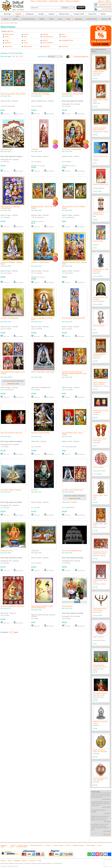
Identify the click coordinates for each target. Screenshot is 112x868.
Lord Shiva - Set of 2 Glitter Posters (73, 490)
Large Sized (46, 47)
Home (33, 1)
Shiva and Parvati (67, 606)
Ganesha (45, 34)
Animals (15, 19)
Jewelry (51, 14)
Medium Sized (28, 47)
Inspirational (78, 19)
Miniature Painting (23, 845)
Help (62, 1)
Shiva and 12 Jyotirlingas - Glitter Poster (13, 606)
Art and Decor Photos (29, 19)
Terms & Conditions (72, 1)
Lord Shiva (34, 149)
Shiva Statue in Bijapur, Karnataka (11, 490)
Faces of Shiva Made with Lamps (72, 551)
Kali (25, 40)
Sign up (101, 1)
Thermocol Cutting (58, 845)
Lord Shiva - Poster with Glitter (40, 433)
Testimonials (54, 1)
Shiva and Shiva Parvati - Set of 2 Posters (13, 94)
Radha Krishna (9, 34)
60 (17, 56)
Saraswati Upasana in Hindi (101, 184)
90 (21, 56)
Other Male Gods (48, 37)
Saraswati (8, 43)
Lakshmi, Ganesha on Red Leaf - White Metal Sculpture (100, 780)
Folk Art (13, 845)
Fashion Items (64, 14)
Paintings (7, 14)
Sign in (108, 1)
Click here (11, 384)
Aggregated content (4, 846)
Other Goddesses (48, 43)
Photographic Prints (67, 40)
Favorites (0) (106, 9)
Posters (7, 23)
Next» (16, 632)
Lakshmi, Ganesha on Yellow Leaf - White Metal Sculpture (100, 752)
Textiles (41, 14)
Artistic (26, 43)
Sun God (68, 845)
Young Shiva (35, 551)
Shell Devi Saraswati (99, 326)
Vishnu (7, 37)
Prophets (64, 37)
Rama (63, 34)
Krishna (26, 34)
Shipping (17, 861)
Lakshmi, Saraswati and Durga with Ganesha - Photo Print (100, 130)
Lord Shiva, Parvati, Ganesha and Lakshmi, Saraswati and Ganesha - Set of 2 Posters (74, 374)
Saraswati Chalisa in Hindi (100, 156)
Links (40, 861)
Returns (25, 861)
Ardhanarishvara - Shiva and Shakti (73, 94)
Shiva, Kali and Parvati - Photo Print (11, 433)
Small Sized (8, 47)
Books (103, 14)
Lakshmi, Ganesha (98, 467)
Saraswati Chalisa (98, 241)
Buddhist (42, 19)
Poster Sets (65, 47)
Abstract (6, 19)
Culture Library (42, 1)
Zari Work (48, 845)
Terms (10, 861)
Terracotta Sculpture (22, 847)
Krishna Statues (91, 845)
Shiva (25, 37)
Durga (7, 40)
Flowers (51, 19)
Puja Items (92, 14)
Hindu (68, 19)
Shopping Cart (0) (105, 5)
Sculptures (30, 14)
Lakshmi (45, 40)
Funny (60, 19)
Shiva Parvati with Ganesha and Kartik (73, 318)
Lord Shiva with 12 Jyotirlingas (40, 94)
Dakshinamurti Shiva (7, 551)
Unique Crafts (79, 14)
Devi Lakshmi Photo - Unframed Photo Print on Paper (100, 667)
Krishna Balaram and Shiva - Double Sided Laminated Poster (42, 607)
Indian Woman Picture (36, 845)
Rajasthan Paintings (78, 845)
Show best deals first (81, 57)
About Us (32, 861)
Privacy (3, 861)
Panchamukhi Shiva (6, 149)
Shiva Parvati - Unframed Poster (72, 149)
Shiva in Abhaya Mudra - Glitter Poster (43, 372)
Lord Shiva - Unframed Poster (40, 262)
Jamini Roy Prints (92, 19)
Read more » (107, 835)
